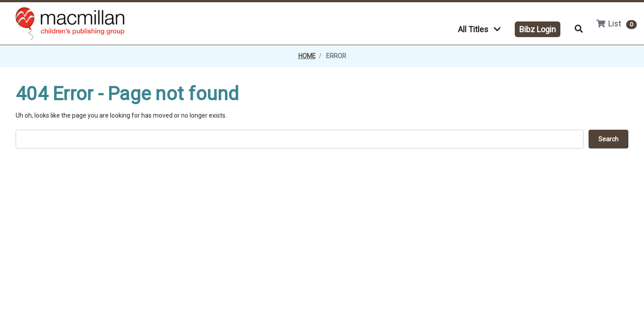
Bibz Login (538, 29)
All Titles (479, 29)
